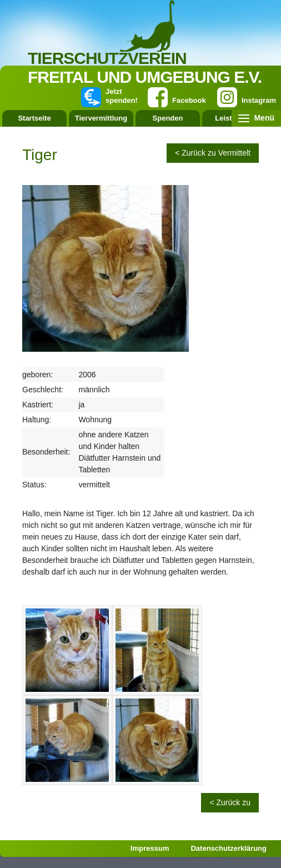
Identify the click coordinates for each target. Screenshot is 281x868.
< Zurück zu (230, 802)
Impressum (150, 848)
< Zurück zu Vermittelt (213, 153)
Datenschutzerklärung (229, 848)
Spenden (168, 118)
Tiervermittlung (101, 118)
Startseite (34, 118)
